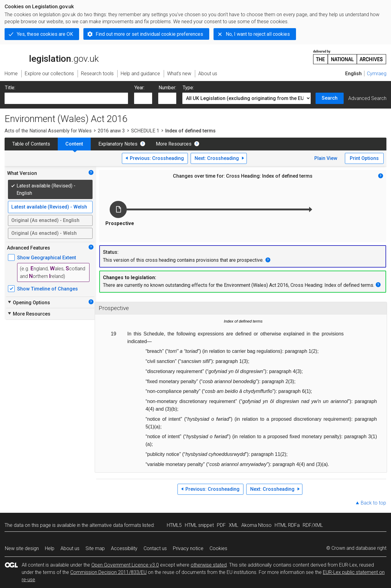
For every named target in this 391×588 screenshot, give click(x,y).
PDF (221, 525)
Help (50, 548)
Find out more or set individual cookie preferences (149, 34)
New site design (22, 548)
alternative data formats (115, 525)
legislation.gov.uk (52, 57)
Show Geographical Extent (47, 258)
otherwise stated (209, 565)
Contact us (155, 548)
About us (70, 548)
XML (234, 525)
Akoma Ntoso (256, 525)
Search (330, 98)
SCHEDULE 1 (145, 131)
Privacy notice (188, 548)
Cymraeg (377, 74)
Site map (95, 548)
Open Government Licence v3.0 (125, 565)
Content (74, 144)
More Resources (174, 144)
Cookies (218, 548)
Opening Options (29, 302)
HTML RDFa (287, 525)
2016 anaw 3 (111, 131)
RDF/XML (313, 525)
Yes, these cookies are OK (45, 34)
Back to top (373, 503)
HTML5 (174, 525)
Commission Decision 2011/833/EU (108, 572)
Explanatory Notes (118, 144)
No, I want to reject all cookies (258, 34)
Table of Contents (31, 144)
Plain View (326, 158)
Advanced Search (367, 98)
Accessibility (124, 548)
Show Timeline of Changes (48, 289)
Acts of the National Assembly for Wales (48, 131)
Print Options (364, 158)
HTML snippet (199, 525)
